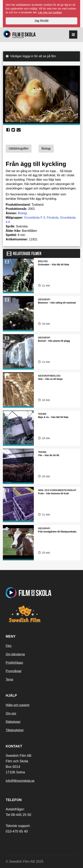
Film (9, 646)
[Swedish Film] (41, 614)
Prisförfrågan (14, 663)
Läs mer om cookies (50, 12)
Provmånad (13, 671)
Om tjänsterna (15, 654)
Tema (9, 679)
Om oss (11, 713)
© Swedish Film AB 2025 (25, 862)
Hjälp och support (18, 705)
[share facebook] (8, 130)
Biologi (22, 213)
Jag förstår (42, 21)
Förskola (53, 218)
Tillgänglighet (15, 730)
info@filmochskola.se (20, 781)
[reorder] (73, 35)
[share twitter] (13, 130)
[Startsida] (19, 35)
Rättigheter (13, 722)
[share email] (19, 130)
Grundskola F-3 (35, 218)
